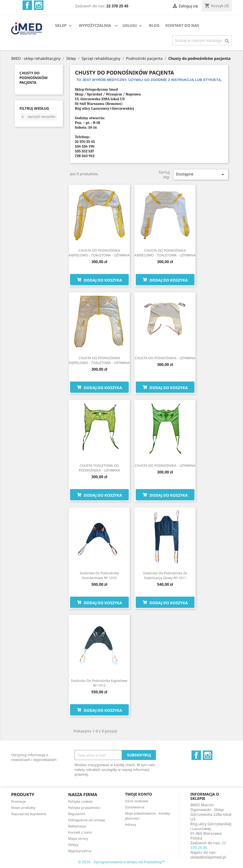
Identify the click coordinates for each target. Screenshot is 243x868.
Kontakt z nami (80, 832)
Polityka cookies (80, 801)
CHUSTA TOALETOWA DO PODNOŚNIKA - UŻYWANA (99, 468)
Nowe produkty (23, 808)
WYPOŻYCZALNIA (95, 25)
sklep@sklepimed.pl (208, 857)
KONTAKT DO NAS (182, 25)
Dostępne (201, 174)
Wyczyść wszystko (38, 116)
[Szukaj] (202, 40)
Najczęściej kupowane (29, 814)
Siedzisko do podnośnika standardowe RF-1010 (99, 575)
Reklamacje (77, 826)
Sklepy (73, 845)
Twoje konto (139, 794)
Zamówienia (135, 807)
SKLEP (64, 26)
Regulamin (77, 814)
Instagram (39, 5)
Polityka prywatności (84, 808)
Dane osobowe (137, 801)
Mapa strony (78, 838)
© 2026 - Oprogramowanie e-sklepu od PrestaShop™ (121, 862)
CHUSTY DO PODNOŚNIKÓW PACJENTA (34, 78)
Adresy (131, 824)
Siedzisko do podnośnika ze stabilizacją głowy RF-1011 (165, 575)
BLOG (154, 25)
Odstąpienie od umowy (86, 820)
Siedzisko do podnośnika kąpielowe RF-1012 (99, 683)
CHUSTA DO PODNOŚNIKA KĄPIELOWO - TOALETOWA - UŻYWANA (99, 253)
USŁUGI (133, 26)
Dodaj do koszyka (99, 280)
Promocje (19, 801)
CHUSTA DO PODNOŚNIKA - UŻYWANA (165, 358)
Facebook (27, 5)
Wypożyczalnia (80, 851)
